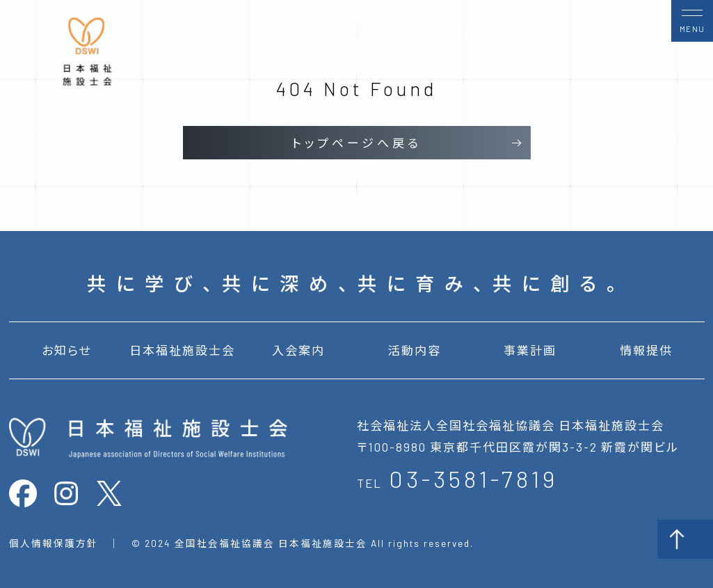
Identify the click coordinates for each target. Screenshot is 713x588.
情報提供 (646, 350)
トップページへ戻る (357, 143)
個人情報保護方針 (54, 543)
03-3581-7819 (473, 478)
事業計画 (530, 350)
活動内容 (415, 350)
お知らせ (66, 350)
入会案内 (298, 350)
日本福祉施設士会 (182, 350)
